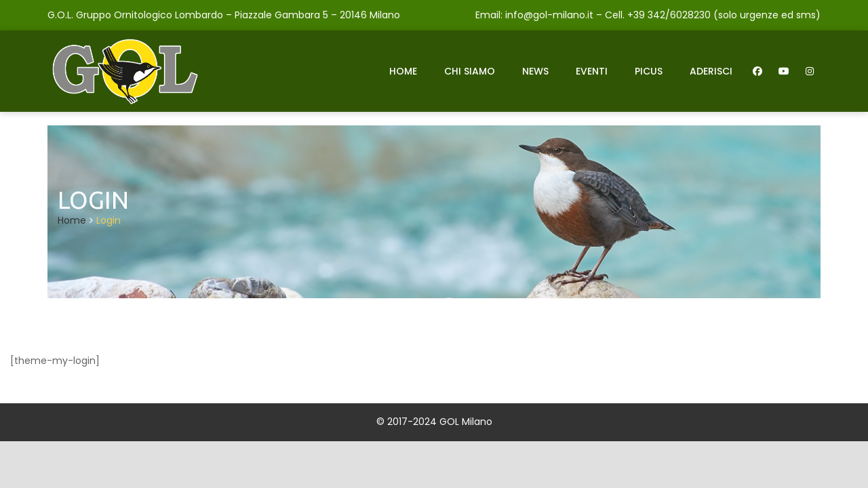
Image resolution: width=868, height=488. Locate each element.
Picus (649, 71)
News (535, 71)
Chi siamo (470, 71)
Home (403, 71)
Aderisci (711, 71)
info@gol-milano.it (549, 15)
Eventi (592, 71)
